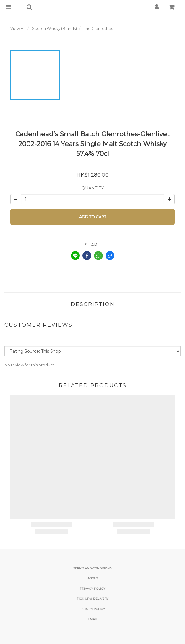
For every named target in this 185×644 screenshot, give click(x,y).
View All (18, 28)
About (93, 578)
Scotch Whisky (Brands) (54, 28)
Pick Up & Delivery (93, 599)
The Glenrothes (98, 28)
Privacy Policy (92, 589)
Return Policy (93, 609)
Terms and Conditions (92, 568)
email (93, 619)
